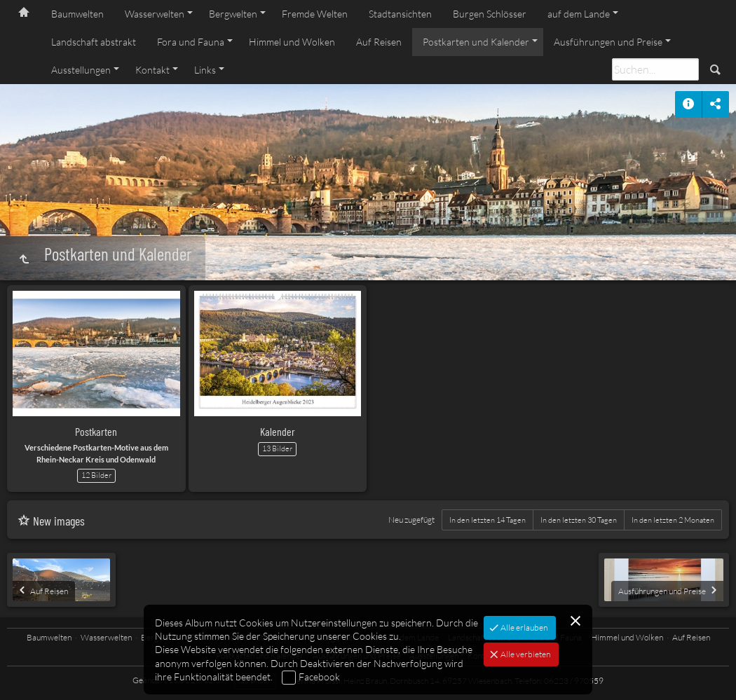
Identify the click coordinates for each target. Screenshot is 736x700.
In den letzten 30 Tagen (579, 520)
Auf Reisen (379, 42)
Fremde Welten (315, 14)
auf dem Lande (579, 14)
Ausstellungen (81, 70)
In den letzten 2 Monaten (673, 520)
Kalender (278, 431)
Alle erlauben (523, 627)
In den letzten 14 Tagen (488, 520)
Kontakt (152, 70)
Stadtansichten (400, 14)
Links (205, 70)
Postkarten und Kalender (476, 42)
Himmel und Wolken (292, 42)
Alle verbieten (525, 654)
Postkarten (96, 431)
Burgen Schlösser (490, 14)
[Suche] (655, 69)
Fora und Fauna (191, 42)
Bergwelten (233, 14)
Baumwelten (77, 14)
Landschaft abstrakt (94, 42)
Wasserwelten (155, 14)
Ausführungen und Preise (608, 42)
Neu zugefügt (411, 520)
